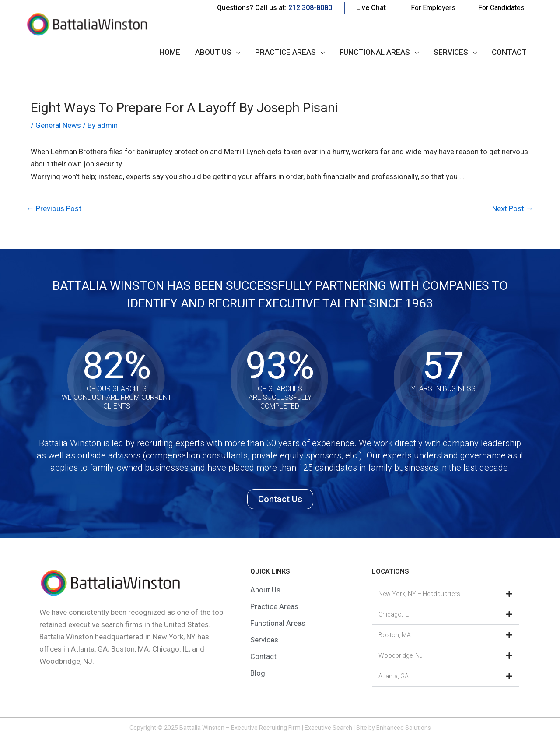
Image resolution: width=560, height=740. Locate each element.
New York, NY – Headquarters (419, 594)
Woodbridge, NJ (401, 655)
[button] (445, 594)
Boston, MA (395, 635)
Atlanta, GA (394, 676)
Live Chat (371, 8)
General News (58, 125)
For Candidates (501, 8)
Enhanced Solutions (404, 728)
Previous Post (54, 208)
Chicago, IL (394, 614)
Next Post (513, 208)
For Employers (433, 8)
